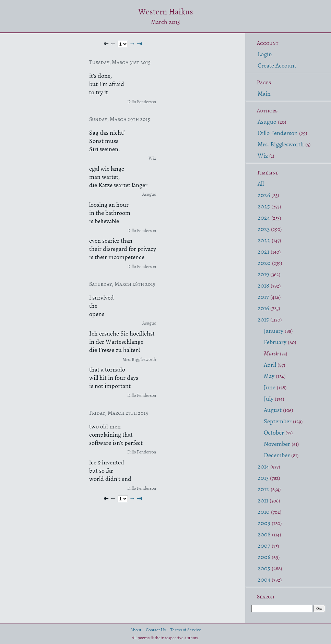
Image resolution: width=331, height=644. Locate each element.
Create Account (277, 65)
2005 (264, 568)
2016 (263, 308)
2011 (263, 500)
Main (264, 94)
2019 (263, 274)
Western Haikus (166, 12)
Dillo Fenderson (278, 133)
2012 (263, 489)
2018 (263, 285)
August (273, 410)
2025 (264, 206)
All (261, 184)
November (277, 444)
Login (265, 54)
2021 (263, 252)
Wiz (263, 156)
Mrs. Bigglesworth (281, 144)
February (275, 342)
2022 (264, 240)
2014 (263, 466)
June (270, 387)
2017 (263, 297)
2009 (264, 523)
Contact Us (156, 630)
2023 (264, 229)
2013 (263, 478)
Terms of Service (186, 630)
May (269, 376)
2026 (264, 195)
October (274, 433)
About (136, 630)
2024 (264, 218)
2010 (264, 512)
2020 (264, 263)
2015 (263, 319)
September (278, 421)
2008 (264, 534)
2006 (264, 557)
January (274, 331)
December (277, 455)
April (270, 365)
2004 (264, 580)
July (269, 399)
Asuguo (267, 122)
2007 (264, 546)
